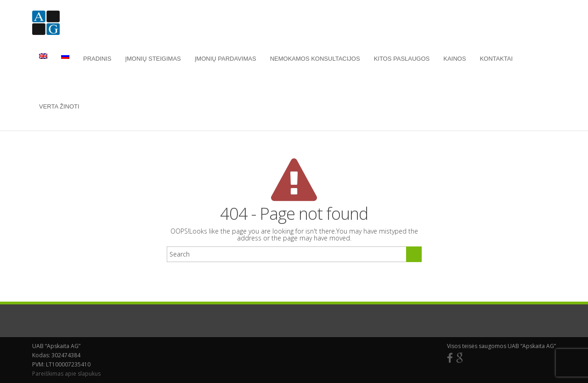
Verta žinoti (59, 106)
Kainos (455, 59)
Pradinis (97, 59)
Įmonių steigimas (153, 59)
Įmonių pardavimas (226, 59)
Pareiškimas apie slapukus (66, 374)
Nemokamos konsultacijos (315, 59)
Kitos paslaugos (402, 59)
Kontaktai (496, 59)
